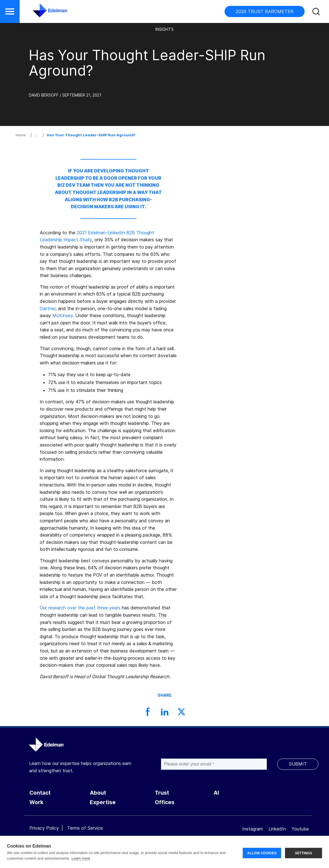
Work (36, 802)
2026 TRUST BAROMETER (265, 11)
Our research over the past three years (80, 608)
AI (216, 793)
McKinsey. (63, 315)
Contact (40, 793)
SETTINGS (304, 852)
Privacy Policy (44, 828)
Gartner (48, 308)
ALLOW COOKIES (262, 852)
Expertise (103, 802)
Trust (162, 793)
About (98, 793)
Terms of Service (85, 828)
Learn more (81, 858)
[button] (10, 11)
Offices (165, 802)
